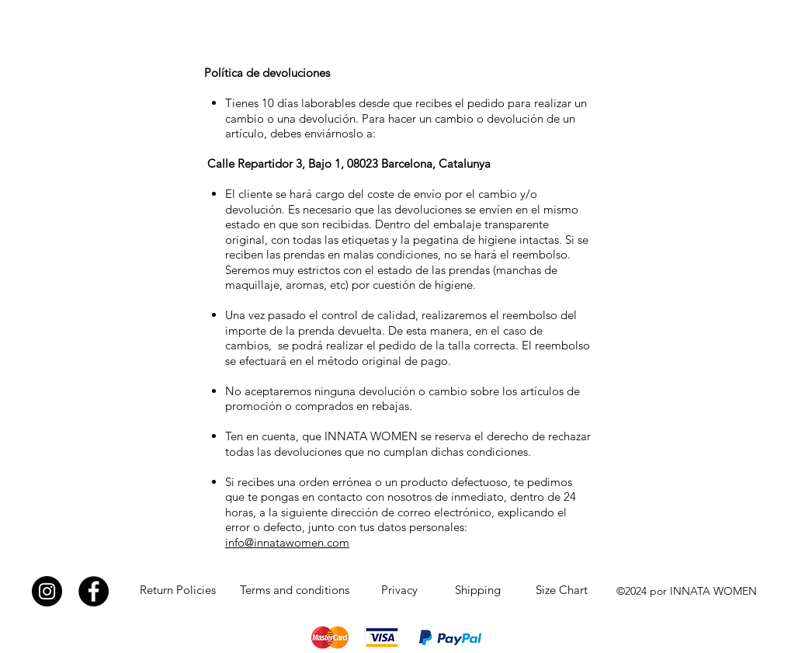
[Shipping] (477, 590)
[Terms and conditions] (295, 590)
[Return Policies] (178, 590)
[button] (725, 24)
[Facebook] (94, 591)
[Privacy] (399, 590)
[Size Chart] (561, 590)
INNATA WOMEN (80, 28)
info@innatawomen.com (287, 542)
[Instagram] (47, 591)
